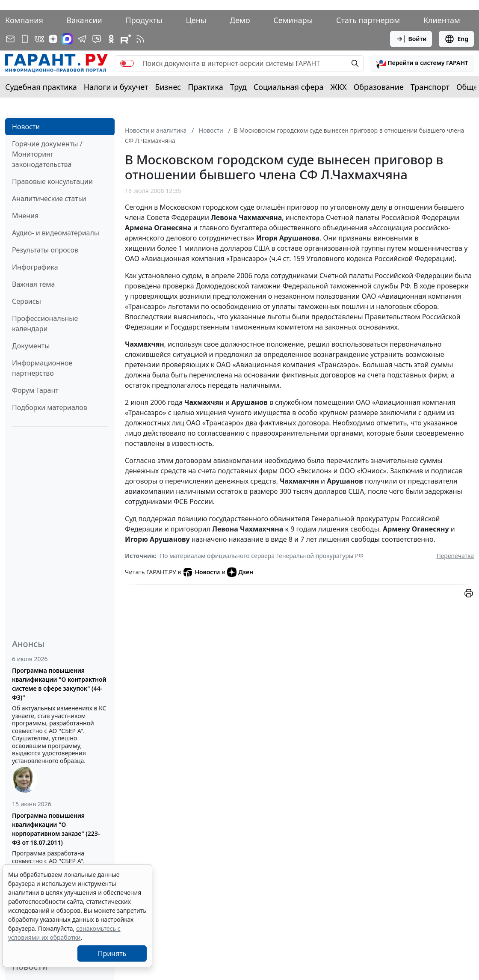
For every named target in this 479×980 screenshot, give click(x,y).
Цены (196, 20)
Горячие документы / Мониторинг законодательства (47, 154)
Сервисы (27, 301)
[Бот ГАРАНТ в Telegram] (97, 39)
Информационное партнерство (42, 368)
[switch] (127, 63)
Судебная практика (41, 87)
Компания (24, 20)
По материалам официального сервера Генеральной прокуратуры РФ (262, 556)
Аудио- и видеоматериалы (56, 233)
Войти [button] (411, 39)
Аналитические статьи (49, 199)
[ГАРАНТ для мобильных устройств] (25, 39)
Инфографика (35, 267)
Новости (26, 127)
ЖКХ (339, 87)
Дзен (240, 572)
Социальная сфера (289, 87)
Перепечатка (455, 556)
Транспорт (430, 87)
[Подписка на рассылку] (10, 39)
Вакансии (84, 20)
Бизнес (168, 87)
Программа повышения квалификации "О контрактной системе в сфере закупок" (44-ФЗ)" (59, 684)
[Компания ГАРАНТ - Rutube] (126, 39)
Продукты (144, 20)
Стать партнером (368, 20)
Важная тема (34, 284)
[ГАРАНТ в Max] (67, 39)
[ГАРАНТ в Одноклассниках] (111, 39)
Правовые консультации (52, 181)
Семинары (293, 20)
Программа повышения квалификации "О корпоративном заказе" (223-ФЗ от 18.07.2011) (56, 829)
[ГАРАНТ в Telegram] (82, 39)
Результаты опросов (45, 250)
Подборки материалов (50, 407)
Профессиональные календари (45, 324)
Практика (205, 87)
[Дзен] (53, 39)
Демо (240, 20)
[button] (422, 63)
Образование (379, 87)
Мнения (25, 216)
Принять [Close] (112, 953)
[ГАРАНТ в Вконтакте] (39, 39)
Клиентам (442, 20)
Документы (31, 346)
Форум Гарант (35, 390)
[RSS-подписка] (140, 39)
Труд (238, 87)
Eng (456, 39)
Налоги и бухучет (116, 87)
